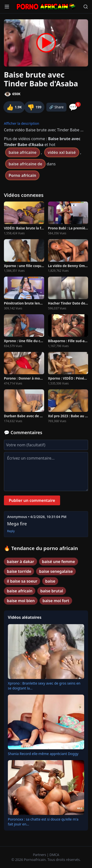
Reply (11, 531)
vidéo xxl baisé (62, 152)
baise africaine (23, 152)
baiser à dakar (20, 562)
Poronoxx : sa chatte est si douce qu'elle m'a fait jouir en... (43, 822)
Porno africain (22, 175)
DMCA (54, 855)
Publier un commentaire (32, 500)
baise (50, 581)
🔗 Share (57, 107)
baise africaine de (25, 164)
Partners (40, 855)
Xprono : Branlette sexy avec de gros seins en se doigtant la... (44, 686)
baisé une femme (59, 562)
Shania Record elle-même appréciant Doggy (43, 754)
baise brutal (52, 591)
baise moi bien (21, 601)
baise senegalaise (56, 571)
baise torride (19, 571)
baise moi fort (56, 601)
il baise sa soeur (22, 581)
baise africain (20, 591)
